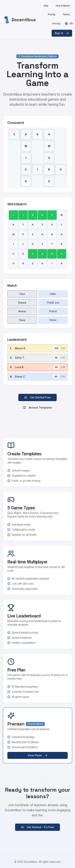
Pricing (52, 14)
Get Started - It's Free (37, 827)
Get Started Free (37, 397)
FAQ (46, 6)
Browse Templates (38, 408)
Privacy (56, 23)
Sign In (62, 33)
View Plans (38, 755)
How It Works (63, 6)
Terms (66, 14)
